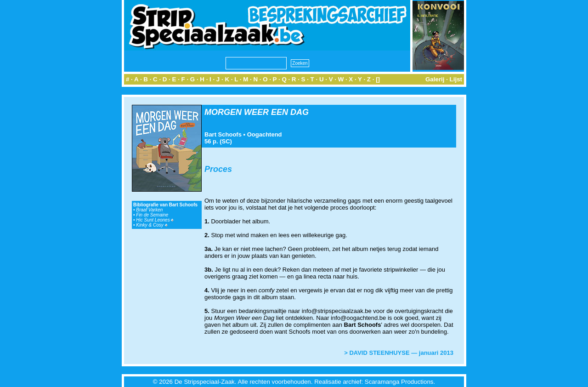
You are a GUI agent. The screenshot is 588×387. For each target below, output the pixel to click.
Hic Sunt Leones (155, 220)
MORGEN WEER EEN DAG (257, 112)
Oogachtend (265, 134)
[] (378, 79)
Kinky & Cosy (152, 225)
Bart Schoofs (223, 134)
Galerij (435, 79)
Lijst (456, 79)
